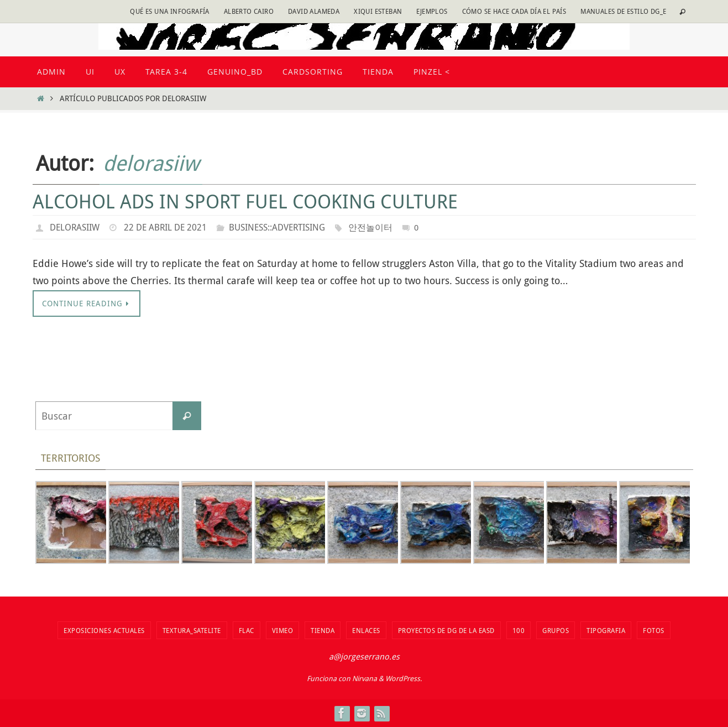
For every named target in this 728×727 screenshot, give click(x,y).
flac (247, 630)
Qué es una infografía (169, 11)
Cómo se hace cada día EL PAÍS (514, 11)
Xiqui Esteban (378, 11)
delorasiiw (151, 163)
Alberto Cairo (249, 11)
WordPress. (404, 678)
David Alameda (314, 11)
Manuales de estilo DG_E (623, 11)
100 (519, 630)
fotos (654, 630)
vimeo (283, 630)
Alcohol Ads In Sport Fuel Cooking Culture (245, 201)
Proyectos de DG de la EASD (446, 630)
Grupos (556, 630)
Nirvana (365, 678)
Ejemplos (432, 11)
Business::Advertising (277, 227)
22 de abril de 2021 (165, 227)
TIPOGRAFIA (606, 630)
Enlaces (366, 630)
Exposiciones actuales (104, 630)
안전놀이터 (370, 227)
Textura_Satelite (192, 630)
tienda (323, 630)
